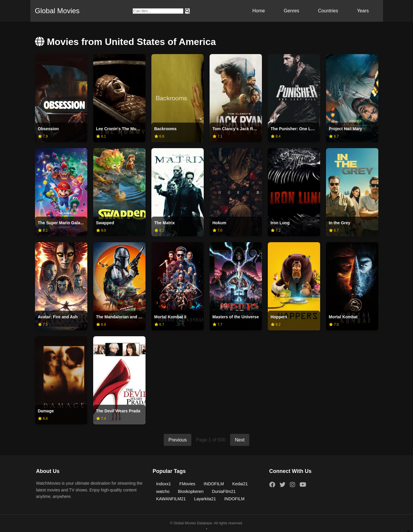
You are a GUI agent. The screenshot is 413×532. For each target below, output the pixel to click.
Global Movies (57, 11)
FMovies (187, 484)
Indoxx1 (163, 484)
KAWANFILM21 (171, 499)
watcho (163, 491)
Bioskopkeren (191, 491)
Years (363, 11)
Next (240, 440)
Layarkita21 (205, 499)
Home (259, 11)
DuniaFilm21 (224, 491)
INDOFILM (214, 484)
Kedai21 (240, 484)
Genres (291, 11)
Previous (178, 440)
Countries (328, 11)
